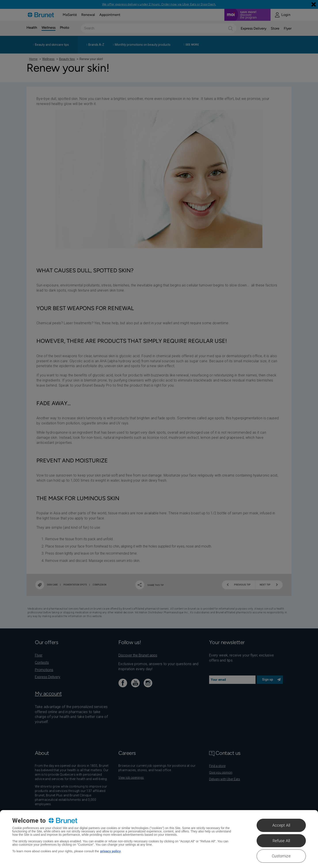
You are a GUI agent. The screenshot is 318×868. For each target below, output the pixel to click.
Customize (281, 856)
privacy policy (110, 851)
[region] (159, 839)
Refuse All (281, 841)
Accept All (281, 825)
